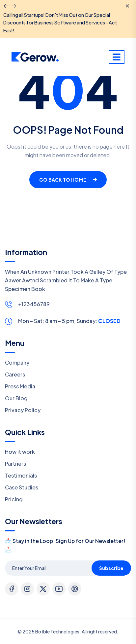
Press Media (20, 386)
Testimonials (21, 475)
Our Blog (16, 398)
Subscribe (111, 568)
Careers (15, 374)
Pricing (14, 499)
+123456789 (34, 304)
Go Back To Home (68, 180)
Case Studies (22, 487)
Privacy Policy (23, 410)
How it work (20, 452)
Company (17, 362)
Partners (15, 464)
